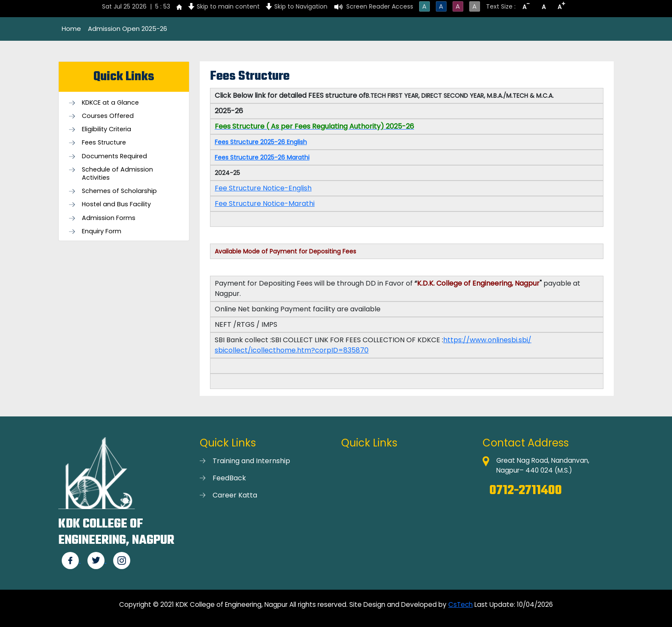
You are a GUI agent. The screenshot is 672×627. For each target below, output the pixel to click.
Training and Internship (251, 461)
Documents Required (114, 156)
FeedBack (229, 478)
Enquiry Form (102, 231)
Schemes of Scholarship (119, 191)
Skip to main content (228, 6)
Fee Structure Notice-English (263, 188)
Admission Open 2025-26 (127, 29)
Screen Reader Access (380, 6)
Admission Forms (109, 218)
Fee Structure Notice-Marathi (265, 203)
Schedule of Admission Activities (117, 174)
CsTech (460, 604)
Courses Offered (108, 116)
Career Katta (235, 495)
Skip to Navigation (301, 6)
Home (71, 29)
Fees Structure (104, 143)
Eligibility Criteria (106, 129)
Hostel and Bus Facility (116, 204)
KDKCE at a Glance (110, 103)
